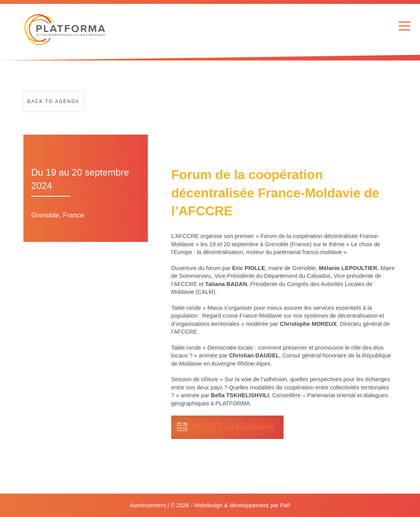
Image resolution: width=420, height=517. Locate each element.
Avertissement (148, 505)
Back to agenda (53, 101)
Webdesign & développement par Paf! (242, 505)
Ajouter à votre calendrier (233, 427)
